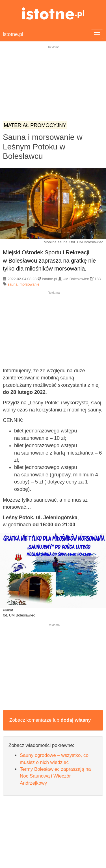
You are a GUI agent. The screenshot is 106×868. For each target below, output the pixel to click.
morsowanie (29, 284)
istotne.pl (53, 13)
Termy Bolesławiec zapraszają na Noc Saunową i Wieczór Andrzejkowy (55, 776)
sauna (13, 284)
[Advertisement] (53, 88)
